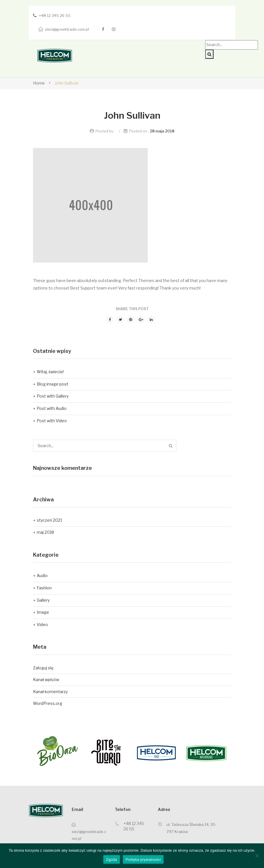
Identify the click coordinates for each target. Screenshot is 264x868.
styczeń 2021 (49, 520)
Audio (42, 575)
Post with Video (52, 421)
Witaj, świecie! (50, 372)
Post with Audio (52, 408)
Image (43, 612)
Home (39, 83)
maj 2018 (45, 532)
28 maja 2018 (162, 131)
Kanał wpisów (46, 680)
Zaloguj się (43, 668)
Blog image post (53, 384)
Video (42, 624)
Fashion (44, 588)
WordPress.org (48, 703)
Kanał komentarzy (50, 692)
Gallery (43, 600)
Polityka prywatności (143, 860)
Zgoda (112, 860)
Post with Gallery (53, 396)
